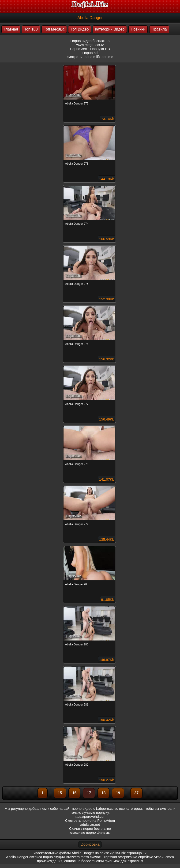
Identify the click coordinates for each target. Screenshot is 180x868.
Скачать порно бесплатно (90, 828)
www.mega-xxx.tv (90, 45)
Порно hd (90, 53)
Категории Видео (110, 29)
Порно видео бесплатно (90, 41)
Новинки (138, 29)
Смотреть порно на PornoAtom (90, 820)
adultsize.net (90, 824)
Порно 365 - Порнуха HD (90, 49)
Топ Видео (80, 29)
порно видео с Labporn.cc (93, 808)
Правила (159, 29)
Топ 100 (31, 29)
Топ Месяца (54, 29)
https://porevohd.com (90, 816)
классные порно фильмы (90, 832)
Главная (11, 29)
